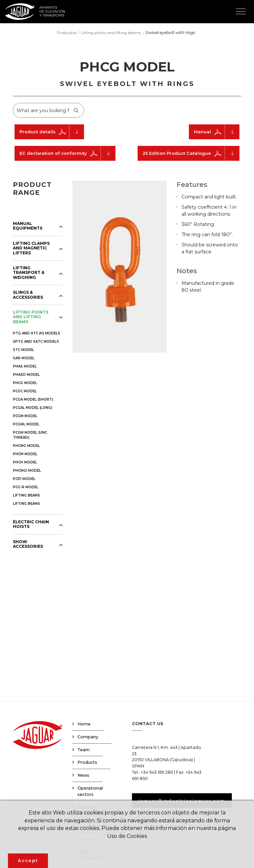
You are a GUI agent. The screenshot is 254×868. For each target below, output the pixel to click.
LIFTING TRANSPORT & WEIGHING (29, 273)
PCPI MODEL (24, 479)
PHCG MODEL (25, 383)
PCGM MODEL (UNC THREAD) (30, 435)
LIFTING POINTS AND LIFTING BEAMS (31, 317)
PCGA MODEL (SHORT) (33, 399)
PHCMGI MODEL (27, 471)
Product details (52, 132)
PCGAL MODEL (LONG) (33, 408)
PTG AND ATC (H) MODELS (37, 333)
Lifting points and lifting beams (111, 32)
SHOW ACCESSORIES (28, 544)
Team (84, 750)
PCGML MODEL (26, 424)
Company (88, 737)
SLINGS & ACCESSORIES (28, 295)
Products (87, 762)
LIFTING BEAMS (26, 495)
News (83, 775)
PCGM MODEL (25, 416)
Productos (67, 32)
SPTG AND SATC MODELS (36, 342)
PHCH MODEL (25, 462)
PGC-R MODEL (26, 487)
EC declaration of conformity (67, 153)
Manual (217, 132)
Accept (28, 860)
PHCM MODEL (25, 454)
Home (84, 724)
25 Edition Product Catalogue (191, 153)
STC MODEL (23, 350)
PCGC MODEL (25, 391)
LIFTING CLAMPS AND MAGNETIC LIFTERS (31, 248)
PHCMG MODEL (26, 446)
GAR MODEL (24, 358)
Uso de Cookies (127, 836)
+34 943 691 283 (157, 772)
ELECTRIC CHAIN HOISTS (31, 524)
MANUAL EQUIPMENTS (28, 226)
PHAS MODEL (25, 366)
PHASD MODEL (26, 375)
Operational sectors (90, 791)
